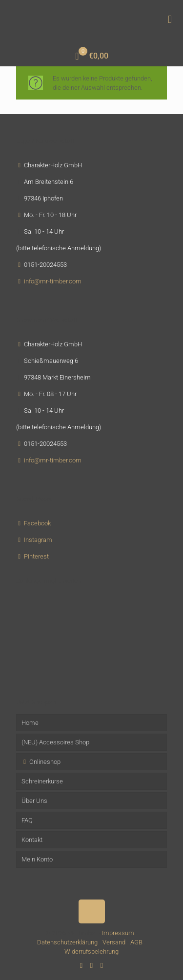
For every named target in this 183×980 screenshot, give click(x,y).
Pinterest (36, 556)
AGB (136, 942)
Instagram (38, 540)
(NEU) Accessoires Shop (55, 742)
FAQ (27, 820)
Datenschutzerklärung (67, 942)
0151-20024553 (45, 265)
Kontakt (32, 840)
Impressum (118, 933)
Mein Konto (37, 859)
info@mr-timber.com (53, 281)
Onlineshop (41, 762)
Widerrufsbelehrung (91, 951)
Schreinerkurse (42, 781)
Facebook (37, 523)
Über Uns (34, 801)
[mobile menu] (170, 20)
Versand (114, 942)
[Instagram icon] (102, 965)
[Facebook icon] (81, 965)
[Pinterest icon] (91, 965)
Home (30, 723)
